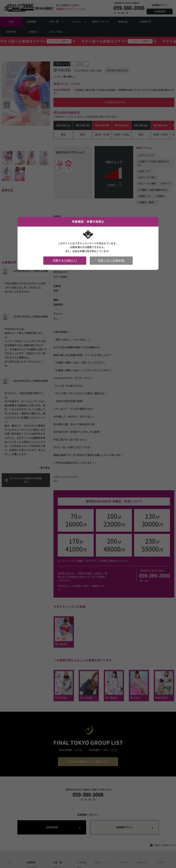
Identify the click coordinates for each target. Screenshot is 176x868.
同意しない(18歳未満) (111, 261)
